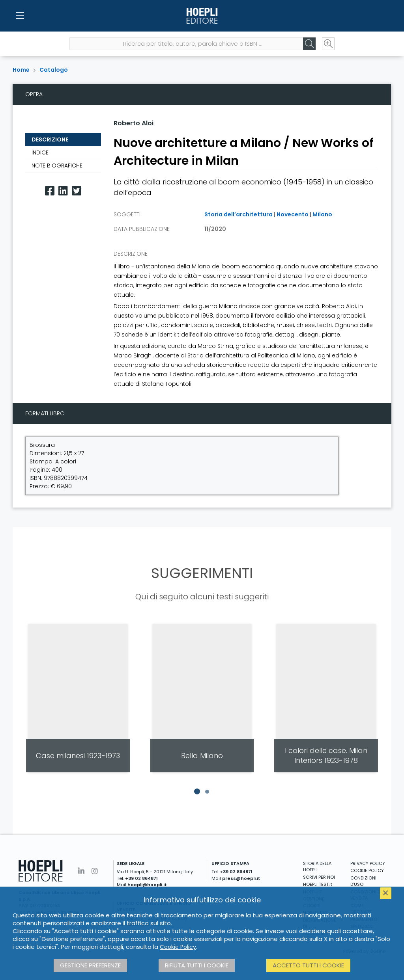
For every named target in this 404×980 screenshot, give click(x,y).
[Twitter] (77, 191)
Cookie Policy (178, 947)
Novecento (293, 214)
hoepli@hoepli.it (147, 885)
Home (21, 70)
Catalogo (54, 70)
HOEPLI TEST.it (318, 884)
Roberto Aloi (134, 123)
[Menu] (20, 16)
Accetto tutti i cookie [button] (308, 965)
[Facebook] (50, 191)
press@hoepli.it (241, 878)
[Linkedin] (63, 191)
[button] (197, 792)
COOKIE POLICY (367, 870)
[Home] (202, 16)
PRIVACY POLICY (368, 863)
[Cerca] (309, 44)
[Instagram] (95, 871)
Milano (322, 214)
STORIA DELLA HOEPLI (317, 867)
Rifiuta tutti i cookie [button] (197, 965)
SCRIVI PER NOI (319, 877)
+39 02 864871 (141, 878)
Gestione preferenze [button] (90, 965)
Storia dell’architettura (238, 214)
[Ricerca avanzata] (328, 44)
